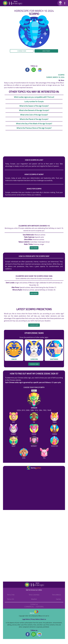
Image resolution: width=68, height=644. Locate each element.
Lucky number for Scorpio (34, 101)
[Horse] (54, 430)
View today (46, 51)
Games (58, 599)
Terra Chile (11, 595)
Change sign (22, 51)
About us (43, 619)
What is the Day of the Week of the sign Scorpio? (34, 124)
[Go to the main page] (13, 3)
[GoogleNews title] (40, 70)
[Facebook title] (27, 70)
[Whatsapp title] (34, 70)
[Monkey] (34, 442)
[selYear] (34, 391)
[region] (34, 59)
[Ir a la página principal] (6, 472)
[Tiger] (54, 418)
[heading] (34, 248)
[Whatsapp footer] (34, 634)
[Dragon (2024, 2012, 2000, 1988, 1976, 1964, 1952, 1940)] (34, 402)
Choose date (34, 325)
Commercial (29, 607)
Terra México (56, 595)
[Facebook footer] (28, 634)
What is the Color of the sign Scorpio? (34, 115)
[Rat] (14, 418)
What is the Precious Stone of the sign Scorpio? (34, 128)
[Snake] (34, 430)
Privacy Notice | (36, 619)
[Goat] (14, 442)
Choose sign (34, 364)
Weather (34, 599)
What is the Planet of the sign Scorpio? (34, 119)
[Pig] (44, 454)
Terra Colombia (34, 595)
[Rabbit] (14, 430)
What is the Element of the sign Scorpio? (34, 110)
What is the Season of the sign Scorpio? (34, 106)
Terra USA (11, 599)
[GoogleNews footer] (39, 634)
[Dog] (24, 454)
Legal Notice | (26, 619)
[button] (60, 3)
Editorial (40, 607)
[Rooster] (54, 442)
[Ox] (34, 418)
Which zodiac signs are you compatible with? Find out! (34, 97)
